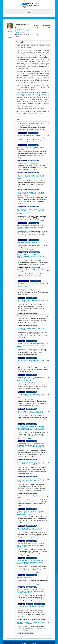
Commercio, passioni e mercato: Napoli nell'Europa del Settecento (31, 623)
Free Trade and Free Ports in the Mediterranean (31, 123)
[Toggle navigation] (29, 12)
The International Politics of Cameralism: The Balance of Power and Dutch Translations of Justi (31, 362)
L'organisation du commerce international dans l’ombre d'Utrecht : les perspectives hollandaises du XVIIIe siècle (31, 379)
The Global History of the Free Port (27, 243)
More (44, 130)
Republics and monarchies (25, 578)
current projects (42, 112)
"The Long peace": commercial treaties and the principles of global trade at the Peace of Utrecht (31, 396)
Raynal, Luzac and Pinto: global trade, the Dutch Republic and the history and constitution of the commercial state (31, 464)
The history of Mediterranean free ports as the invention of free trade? (31, 301)
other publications (37, 114)
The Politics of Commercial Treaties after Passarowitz (31, 271)
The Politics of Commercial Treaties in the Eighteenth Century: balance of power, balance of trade (31, 177)
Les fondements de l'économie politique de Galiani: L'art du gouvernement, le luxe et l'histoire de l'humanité (31, 480)
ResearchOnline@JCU (33, 133)
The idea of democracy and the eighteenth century (31, 607)
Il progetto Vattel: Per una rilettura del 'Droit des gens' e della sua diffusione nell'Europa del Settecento (31, 256)
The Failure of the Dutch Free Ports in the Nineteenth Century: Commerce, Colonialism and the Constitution (31, 194)
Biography (10, 32)
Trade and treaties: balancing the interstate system (31, 497)
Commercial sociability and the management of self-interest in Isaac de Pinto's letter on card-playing (31, 345)
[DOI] (42, 155)
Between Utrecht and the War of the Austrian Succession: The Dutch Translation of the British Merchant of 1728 (31, 227)
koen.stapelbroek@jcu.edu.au (23, 29)
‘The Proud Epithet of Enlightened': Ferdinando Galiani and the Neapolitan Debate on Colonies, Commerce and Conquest (31, 591)
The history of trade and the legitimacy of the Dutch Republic (31, 329)
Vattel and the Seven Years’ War (26, 316)
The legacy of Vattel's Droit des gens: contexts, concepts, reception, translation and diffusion (31, 412)
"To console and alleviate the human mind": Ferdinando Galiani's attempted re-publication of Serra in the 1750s (31, 562)
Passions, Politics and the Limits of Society (29, 135)
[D (39, 142)
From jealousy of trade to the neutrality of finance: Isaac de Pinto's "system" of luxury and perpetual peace (31, 545)
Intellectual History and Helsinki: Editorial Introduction (31, 148)
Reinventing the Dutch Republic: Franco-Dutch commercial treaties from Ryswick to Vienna (31, 529)
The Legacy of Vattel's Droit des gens (27, 163)
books (27, 114)
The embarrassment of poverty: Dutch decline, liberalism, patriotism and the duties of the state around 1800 (31, 285)
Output (10, 37)
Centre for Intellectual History (38, 101)
